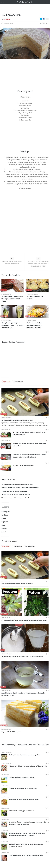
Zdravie (4, 532)
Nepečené (5, 522)
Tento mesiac (18, 546)
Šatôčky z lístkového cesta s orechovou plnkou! (17, 420)
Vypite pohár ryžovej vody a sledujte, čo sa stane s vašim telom (29, 445)
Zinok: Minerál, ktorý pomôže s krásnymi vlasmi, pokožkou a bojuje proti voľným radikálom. (29, 823)
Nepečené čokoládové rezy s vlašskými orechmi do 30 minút (12, 299)
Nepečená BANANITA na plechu (23, 466)
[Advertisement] (26, 75)
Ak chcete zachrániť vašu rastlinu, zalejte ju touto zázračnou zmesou (29, 434)
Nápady (4, 518)
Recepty (7, 19)
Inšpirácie (5, 515)
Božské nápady (25, 2)
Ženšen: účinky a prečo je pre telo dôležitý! (16, 494)
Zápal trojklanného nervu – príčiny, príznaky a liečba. (26, 855)
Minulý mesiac (30, 546)
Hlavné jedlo (6, 512)
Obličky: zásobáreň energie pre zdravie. (14, 491)
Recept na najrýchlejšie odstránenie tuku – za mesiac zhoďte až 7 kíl (12, 325)
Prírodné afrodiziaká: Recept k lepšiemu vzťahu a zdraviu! (20, 488)
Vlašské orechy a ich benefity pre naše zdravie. (17, 498)
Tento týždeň (6, 546)
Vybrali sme (18, 382)
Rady (3, 525)
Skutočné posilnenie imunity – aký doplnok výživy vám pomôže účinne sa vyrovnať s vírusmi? (27, 834)
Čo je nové (6, 382)
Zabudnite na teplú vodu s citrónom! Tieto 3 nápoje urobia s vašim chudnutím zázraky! (30, 456)
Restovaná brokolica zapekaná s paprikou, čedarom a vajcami (34, 325)
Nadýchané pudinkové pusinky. (35, 298)
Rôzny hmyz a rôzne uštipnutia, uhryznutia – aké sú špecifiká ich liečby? (26, 846)
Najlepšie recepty (8, 745)
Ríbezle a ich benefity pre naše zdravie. (22, 811)
